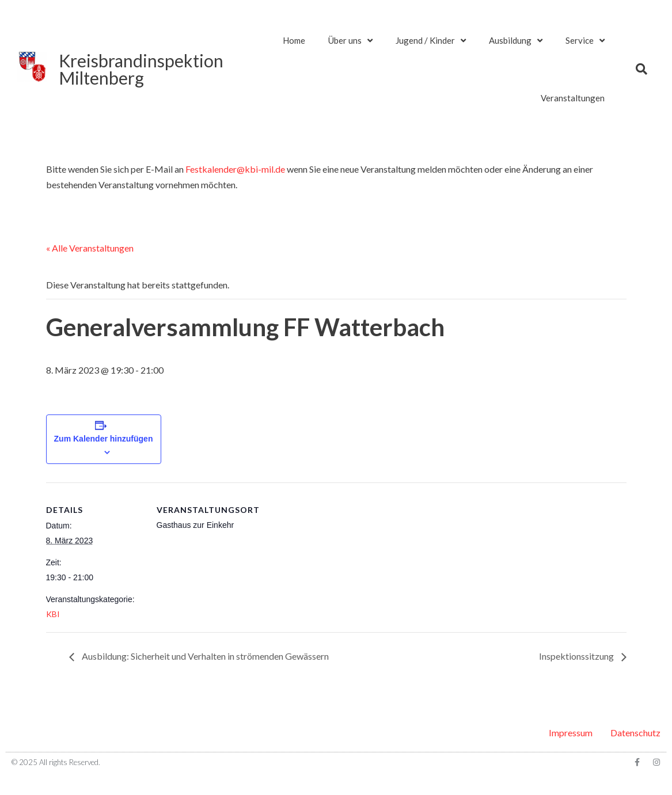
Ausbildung (516, 41)
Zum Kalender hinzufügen (104, 439)
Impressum (571, 733)
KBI (53, 614)
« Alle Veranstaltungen (90, 248)
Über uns (350, 41)
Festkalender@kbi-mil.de (235, 169)
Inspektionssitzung (577, 656)
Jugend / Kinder (431, 41)
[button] (641, 69)
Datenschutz (635, 733)
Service (585, 41)
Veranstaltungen (573, 98)
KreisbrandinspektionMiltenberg (141, 69)
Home (294, 40)
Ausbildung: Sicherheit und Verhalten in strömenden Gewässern (204, 656)
